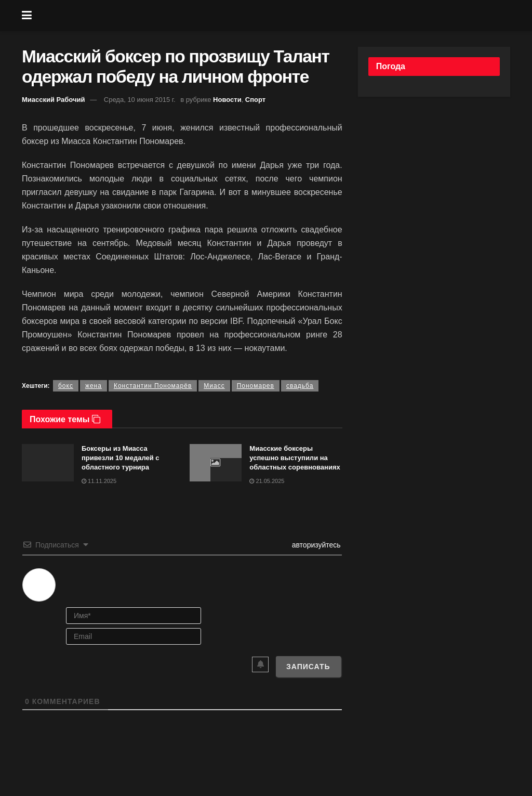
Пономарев (256, 386)
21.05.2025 (267, 481)
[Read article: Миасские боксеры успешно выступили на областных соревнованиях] (216, 463)
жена (94, 386)
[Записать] (308, 667)
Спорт (255, 100)
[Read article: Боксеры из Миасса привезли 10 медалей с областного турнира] (48, 463)
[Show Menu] (27, 16)
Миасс (214, 386)
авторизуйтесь (315, 545)
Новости (227, 100)
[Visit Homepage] (274, 16)
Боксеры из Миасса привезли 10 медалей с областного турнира (121, 458)
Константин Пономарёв (153, 386)
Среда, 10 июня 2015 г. (140, 100)
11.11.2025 (99, 481)
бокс (66, 386)
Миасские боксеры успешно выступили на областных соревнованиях (295, 458)
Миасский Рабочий (54, 100)
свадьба (300, 386)
